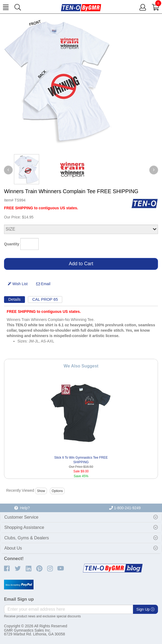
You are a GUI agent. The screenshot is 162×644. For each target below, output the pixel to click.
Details (14, 299)
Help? (22, 508)
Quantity (12, 244)
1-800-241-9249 (125, 508)
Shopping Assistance (24, 527)
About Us (13, 548)
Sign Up (145, 609)
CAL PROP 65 (45, 299)
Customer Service (21, 517)
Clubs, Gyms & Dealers (27, 538)
